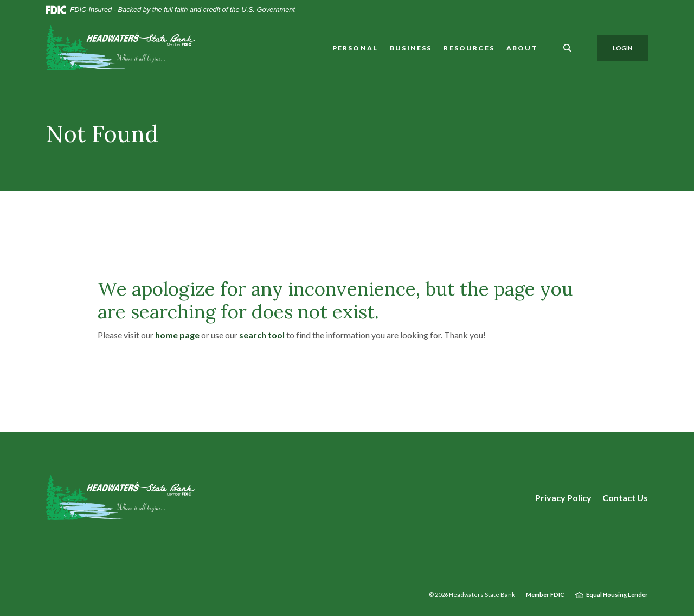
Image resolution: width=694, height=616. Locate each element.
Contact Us (625, 498)
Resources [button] (469, 48)
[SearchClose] (568, 48)
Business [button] (411, 48)
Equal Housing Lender (617, 595)
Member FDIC (545, 595)
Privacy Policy (563, 498)
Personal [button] (355, 48)
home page (177, 335)
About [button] (522, 48)
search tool (262, 335)
